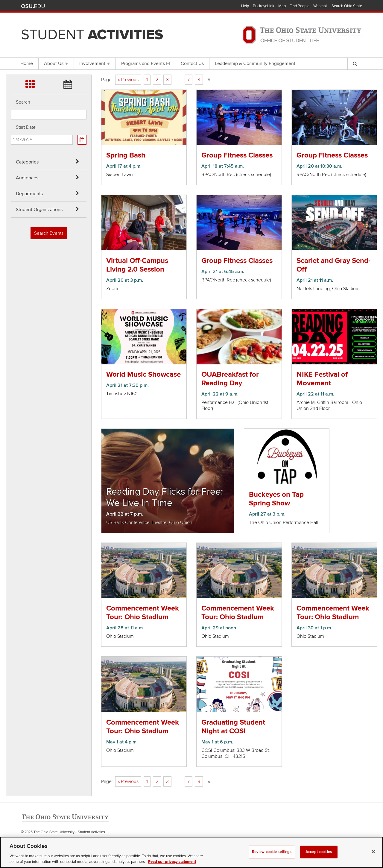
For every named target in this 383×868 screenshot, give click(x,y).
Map (282, 6)
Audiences (27, 178)
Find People (300, 6)
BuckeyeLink (264, 6)
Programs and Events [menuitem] (145, 63)
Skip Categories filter (11, 5)
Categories (27, 162)
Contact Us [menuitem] (192, 63)
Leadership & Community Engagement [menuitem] (255, 63)
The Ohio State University (33, 6)
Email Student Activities (77, 844)
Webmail (320, 6)
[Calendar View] (82, 140)
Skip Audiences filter (11, 21)
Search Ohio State (347, 6)
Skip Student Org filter (11, 52)
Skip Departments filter (11, 36)
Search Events (49, 233)
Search (23, 102)
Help (245, 6)
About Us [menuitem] (56, 63)
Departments (29, 194)
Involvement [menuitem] (95, 63)
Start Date (26, 127)
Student (92, 35)
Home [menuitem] (27, 63)
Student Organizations (39, 210)
